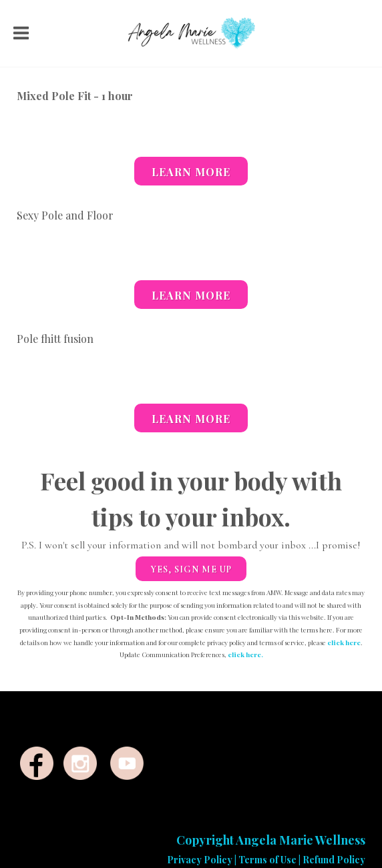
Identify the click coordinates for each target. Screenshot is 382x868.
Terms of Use (267, 860)
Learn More (191, 172)
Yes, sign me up (191, 569)
